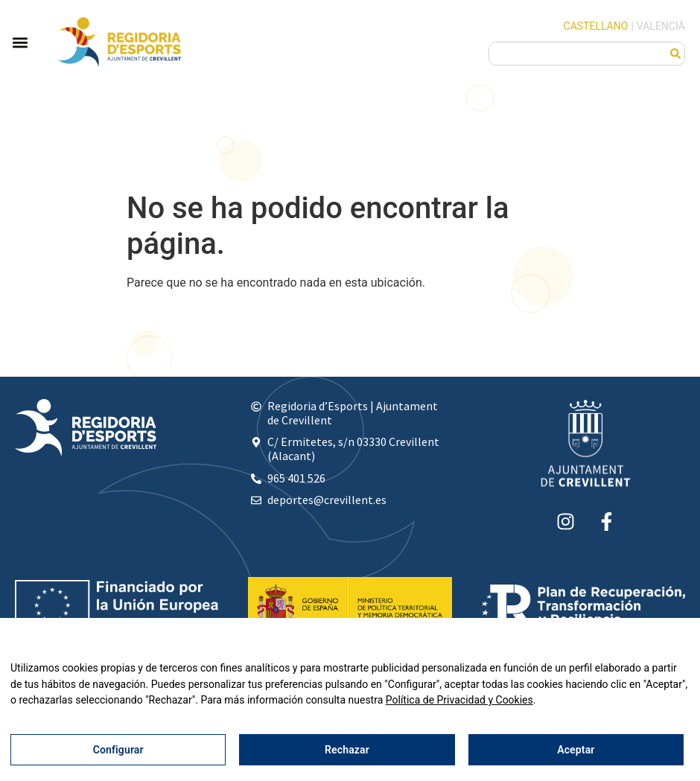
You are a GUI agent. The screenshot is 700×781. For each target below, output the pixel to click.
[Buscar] (675, 54)
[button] (20, 42)
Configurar (118, 750)
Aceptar (576, 750)
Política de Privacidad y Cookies (459, 700)
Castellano (596, 26)
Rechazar (347, 750)
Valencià (661, 26)
